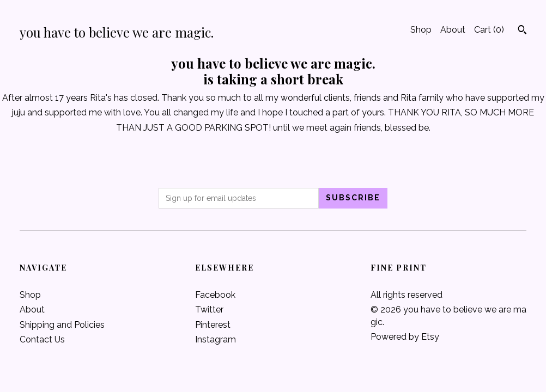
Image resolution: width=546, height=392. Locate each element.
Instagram (216, 339)
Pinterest (213, 325)
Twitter (209, 310)
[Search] (522, 31)
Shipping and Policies (62, 325)
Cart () (489, 30)
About (453, 30)
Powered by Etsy (405, 337)
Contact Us (42, 339)
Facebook (215, 295)
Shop (421, 30)
